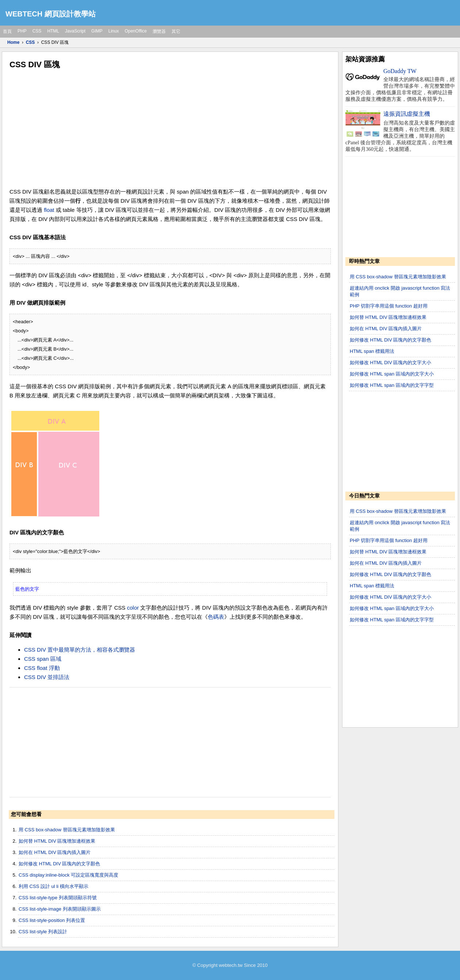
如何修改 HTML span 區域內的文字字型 (392, 385)
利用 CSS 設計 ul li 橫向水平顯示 (53, 886)
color (133, 608)
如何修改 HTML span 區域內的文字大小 (392, 374)
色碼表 (216, 617)
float (49, 210)
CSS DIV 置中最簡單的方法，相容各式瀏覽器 (80, 650)
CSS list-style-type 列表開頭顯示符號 (58, 898)
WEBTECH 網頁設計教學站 (51, 14)
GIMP (97, 31)
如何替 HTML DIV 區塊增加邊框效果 (57, 841)
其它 (176, 31)
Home (13, 42)
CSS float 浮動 (42, 668)
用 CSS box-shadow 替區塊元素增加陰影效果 (67, 830)
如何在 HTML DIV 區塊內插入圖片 (55, 852)
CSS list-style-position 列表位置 (52, 920)
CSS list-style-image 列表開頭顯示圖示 (60, 909)
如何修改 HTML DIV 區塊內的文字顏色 (59, 864)
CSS (37, 31)
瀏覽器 (159, 31)
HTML (53, 31)
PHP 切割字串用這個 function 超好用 (389, 306)
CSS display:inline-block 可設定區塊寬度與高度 (68, 875)
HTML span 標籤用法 (372, 351)
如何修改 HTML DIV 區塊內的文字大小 (390, 363)
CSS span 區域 (43, 659)
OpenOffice (135, 31)
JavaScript (75, 31)
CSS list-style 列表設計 (43, 932)
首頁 (7, 31)
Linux (114, 31)
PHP (22, 31)
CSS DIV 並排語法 (47, 677)
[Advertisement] (170, 129)
